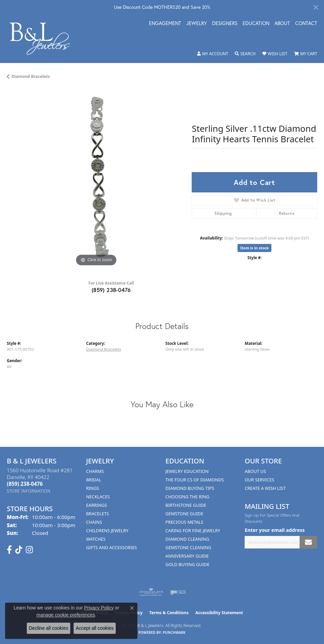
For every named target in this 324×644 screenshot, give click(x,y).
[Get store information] (29, 491)
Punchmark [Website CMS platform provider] (174, 632)
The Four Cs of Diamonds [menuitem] (195, 480)
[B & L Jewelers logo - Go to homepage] (43, 39)
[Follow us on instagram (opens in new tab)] (29, 550)
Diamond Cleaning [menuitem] (187, 539)
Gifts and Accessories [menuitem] (112, 547)
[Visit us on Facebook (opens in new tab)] (9, 550)
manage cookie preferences (66, 615)
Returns (287, 213)
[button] (213, 54)
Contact (306, 24)
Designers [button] (225, 24)
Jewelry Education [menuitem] (187, 471)
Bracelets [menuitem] (98, 514)
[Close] (316, 7)
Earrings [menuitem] (97, 505)
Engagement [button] (165, 24)
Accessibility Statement (219, 613)
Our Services (259, 480)
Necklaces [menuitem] (98, 497)
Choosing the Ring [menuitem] (188, 497)
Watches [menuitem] (96, 539)
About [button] (282, 24)
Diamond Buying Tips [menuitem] (190, 488)
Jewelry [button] (197, 24)
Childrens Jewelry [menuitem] (107, 531)
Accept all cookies (95, 628)
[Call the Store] (25, 484)
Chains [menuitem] (94, 522)
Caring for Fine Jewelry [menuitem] (193, 531)
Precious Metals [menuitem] (185, 522)
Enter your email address (275, 530)
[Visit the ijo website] (178, 592)
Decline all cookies (49, 628)
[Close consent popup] (132, 608)
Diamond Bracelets (31, 76)
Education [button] (256, 24)
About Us (255, 471)
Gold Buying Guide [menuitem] (188, 564)
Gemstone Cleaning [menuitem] (188, 547)
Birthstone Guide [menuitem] (186, 505)
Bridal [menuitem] (94, 480)
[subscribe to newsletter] (308, 542)
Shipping (223, 213)
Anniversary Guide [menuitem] (187, 556)
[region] (96, 179)
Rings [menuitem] (93, 488)
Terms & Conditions (169, 613)
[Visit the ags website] (151, 592)
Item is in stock (254, 248)
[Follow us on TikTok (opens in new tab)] (19, 550)
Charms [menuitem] (95, 471)
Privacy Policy (99, 608)
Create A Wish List (265, 488)
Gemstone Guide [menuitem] (185, 514)
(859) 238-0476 (111, 290)
